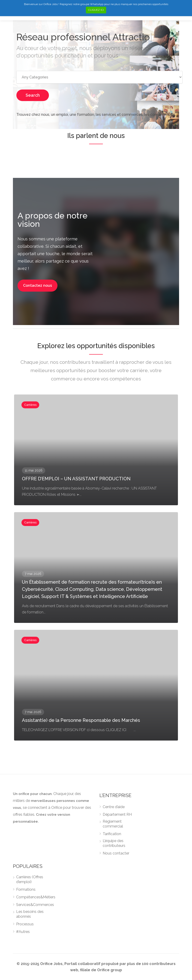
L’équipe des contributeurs (114, 843)
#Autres (23, 932)
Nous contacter (116, 853)
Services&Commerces (35, 905)
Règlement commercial (113, 824)
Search (33, 95)
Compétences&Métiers (36, 897)
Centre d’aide (114, 807)
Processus (25, 924)
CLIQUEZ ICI (96, 10)
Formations (26, 889)
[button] (37, 286)
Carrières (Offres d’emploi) (30, 879)
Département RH (117, 814)
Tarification (112, 834)
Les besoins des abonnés (30, 914)
